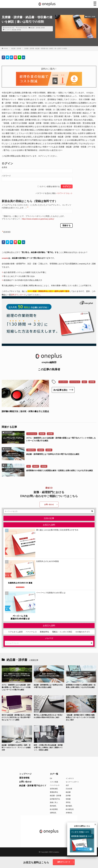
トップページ (25, 774)
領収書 (68, 799)
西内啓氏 (53, 806)
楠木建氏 (69, 806)
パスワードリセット (64, 193)
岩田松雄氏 (54, 789)
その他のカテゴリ (83, 632)
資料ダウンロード (18, 295)
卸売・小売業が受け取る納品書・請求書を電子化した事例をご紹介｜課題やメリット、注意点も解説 (48, 747)
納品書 (14, 30)
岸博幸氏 (69, 813)
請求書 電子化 (55, 799)
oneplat (5, 258)
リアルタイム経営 (15, 632)
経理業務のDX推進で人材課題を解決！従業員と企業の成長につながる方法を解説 (60, 470)
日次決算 (69, 789)
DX (5, 465)
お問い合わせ (49, 504)
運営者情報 (24, 778)
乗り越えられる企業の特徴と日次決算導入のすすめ (57, 530)
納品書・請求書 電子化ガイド (33, 785)
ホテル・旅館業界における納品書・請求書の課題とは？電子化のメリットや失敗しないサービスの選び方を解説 (61, 439)
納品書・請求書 (35, 28)
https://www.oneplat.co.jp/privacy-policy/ (38, 219)
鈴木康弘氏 (70, 809)
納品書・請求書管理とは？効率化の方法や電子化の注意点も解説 (53, 454)
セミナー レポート (72, 782)
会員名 (4, 167)
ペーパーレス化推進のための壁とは (51, 593)
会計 (84, 382)
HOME (6, 48)
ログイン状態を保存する (50, 187)
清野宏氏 (53, 813)
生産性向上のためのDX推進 (48, 561)
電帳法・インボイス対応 (62, 632)
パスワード (6, 176)
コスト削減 (54, 782)
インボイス (8, 30)
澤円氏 (68, 802)
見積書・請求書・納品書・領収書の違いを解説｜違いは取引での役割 (46, 48)
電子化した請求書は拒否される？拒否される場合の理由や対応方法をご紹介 (48, 716)
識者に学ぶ (54, 802)
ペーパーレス (75, 382)
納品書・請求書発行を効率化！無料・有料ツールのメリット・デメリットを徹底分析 (16, 747)
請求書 (43, 28)
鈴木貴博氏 (54, 809)
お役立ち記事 (8, 432)
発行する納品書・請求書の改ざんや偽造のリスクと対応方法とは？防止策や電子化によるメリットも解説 (16, 717)
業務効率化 (7, 449)
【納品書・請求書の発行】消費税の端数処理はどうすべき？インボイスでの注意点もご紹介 (80, 717)
